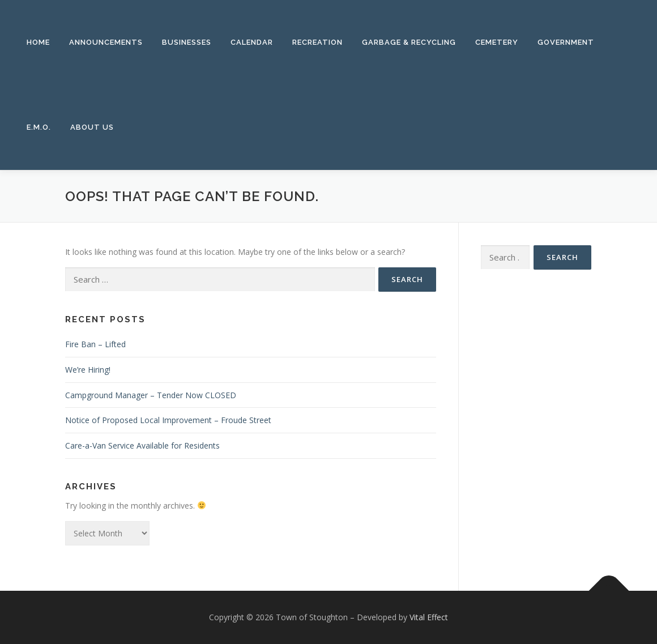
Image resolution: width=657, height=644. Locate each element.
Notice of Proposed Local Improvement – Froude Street (168, 420)
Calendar (252, 42)
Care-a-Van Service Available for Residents (142, 445)
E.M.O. (39, 127)
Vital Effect (429, 617)
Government (566, 42)
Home (38, 42)
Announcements (106, 42)
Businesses (187, 42)
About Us (92, 127)
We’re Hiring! (88, 370)
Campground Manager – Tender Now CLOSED (151, 395)
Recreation (317, 42)
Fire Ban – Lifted (95, 344)
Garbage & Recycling (409, 42)
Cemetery (497, 42)
